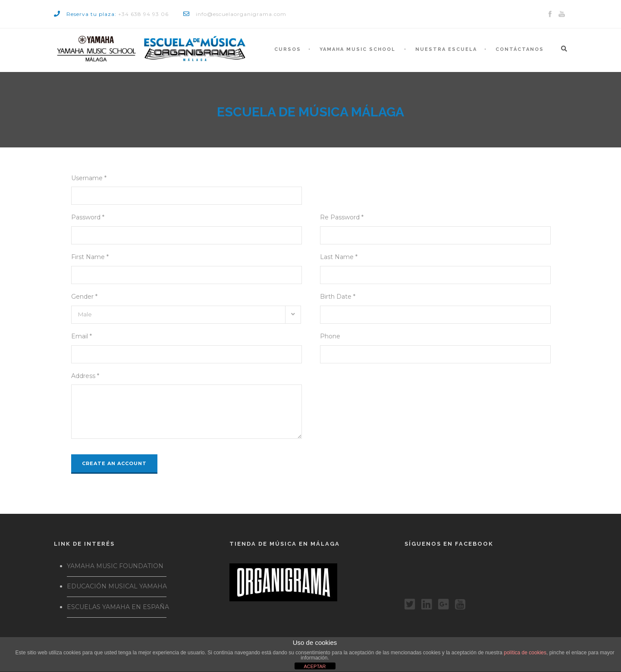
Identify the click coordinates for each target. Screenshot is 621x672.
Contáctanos (520, 49)
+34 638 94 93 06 (143, 14)
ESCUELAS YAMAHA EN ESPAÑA (118, 607)
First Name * (90, 257)
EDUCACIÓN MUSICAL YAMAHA (117, 586)
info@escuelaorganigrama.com (241, 14)
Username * (89, 178)
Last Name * (339, 257)
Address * (85, 376)
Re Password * (342, 217)
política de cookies (525, 653)
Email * (82, 336)
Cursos (288, 49)
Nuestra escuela (446, 49)
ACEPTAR (315, 666)
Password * (88, 217)
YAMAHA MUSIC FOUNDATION (115, 566)
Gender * (84, 297)
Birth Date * (338, 297)
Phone (330, 336)
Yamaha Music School (358, 49)
